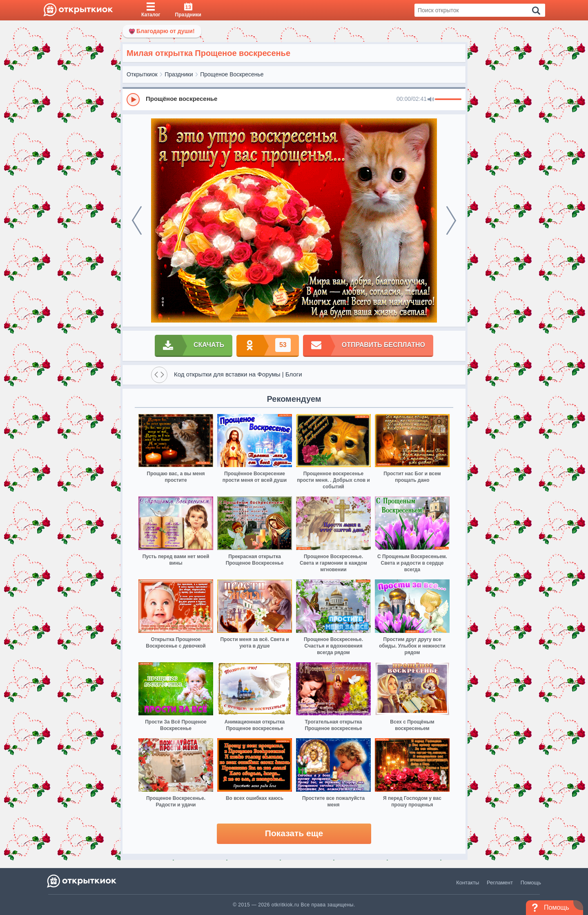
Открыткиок (142, 74)
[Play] (133, 100)
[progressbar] (448, 100)
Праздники (179, 74)
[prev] (137, 220)
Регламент (500, 883)
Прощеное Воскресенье (232, 74)
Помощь (531, 883)
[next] (451, 220)
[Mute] (431, 100)
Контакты (468, 883)
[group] (294, 99)
